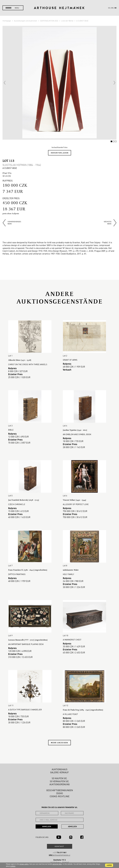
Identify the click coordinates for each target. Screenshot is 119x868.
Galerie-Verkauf (60, 768)
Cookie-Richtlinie (60, 792)
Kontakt (60, 842)
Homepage (7, 21)
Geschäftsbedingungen (60, 786)
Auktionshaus (60, 765)
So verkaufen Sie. (60, 777)
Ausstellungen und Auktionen (26, 21)
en (112, 8)
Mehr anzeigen (60, 738)
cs (109, 8)
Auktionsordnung (60, 780)
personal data (57, 864)
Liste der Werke (67, 21)
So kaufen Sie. (60, 774)
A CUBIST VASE (82, 21)
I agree (109, 865)
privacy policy (24, 864)
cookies (13, 866)
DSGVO (60, 789)
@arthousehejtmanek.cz (60, 851)
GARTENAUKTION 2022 (49, 21)
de (116, 8)
